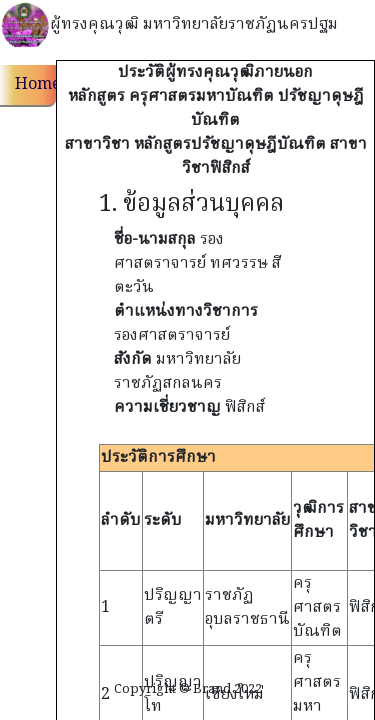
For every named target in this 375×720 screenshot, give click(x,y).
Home (35, 85)
